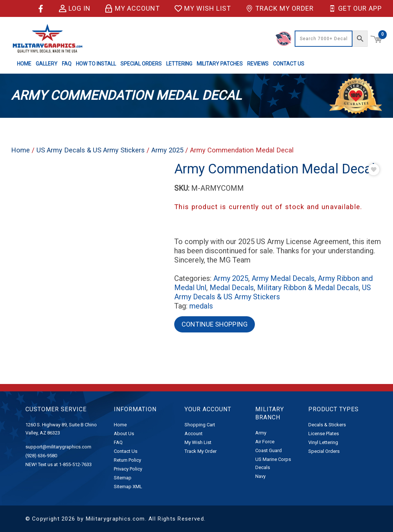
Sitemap (123, 478)
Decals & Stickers (327, 425)
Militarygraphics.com (115, 519)
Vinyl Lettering (323, 442)
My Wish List (203, 8)
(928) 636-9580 (41, 456)
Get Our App (355, 8)
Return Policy (127, 460)
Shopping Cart (200, 425)
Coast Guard (269, 450)
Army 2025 (167, 150)
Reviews (258, 64)
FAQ (67, 64)
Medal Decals (232, 288)
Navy (260, 476)
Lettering (179, 64)
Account (194, 434)
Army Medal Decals (283, 278)
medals (201, 306)
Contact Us (289, 64)
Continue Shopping (215, 324)
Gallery (47, 64)
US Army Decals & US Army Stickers (91, 150)
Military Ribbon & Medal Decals (308, 288)
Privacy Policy (128, 469)
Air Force (265, 442)
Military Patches (220, 64)
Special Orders (141, 64)
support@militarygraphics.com (58, 447)
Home (24, 64)
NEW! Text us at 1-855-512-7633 (59, 464)
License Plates (324, 434)
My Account (133, 8)
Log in (75, 8)
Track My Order (280, 8)
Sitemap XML (128, 487)
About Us (124, 434)
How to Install (96, 64)
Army (261, 433)
